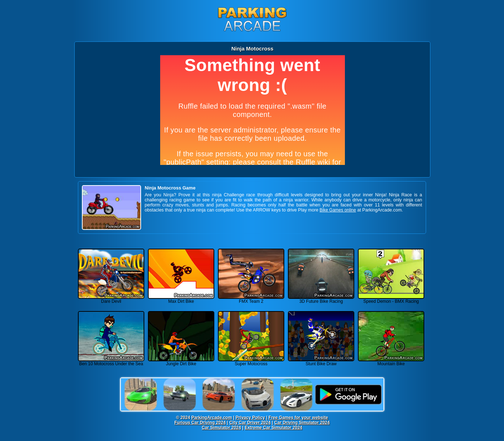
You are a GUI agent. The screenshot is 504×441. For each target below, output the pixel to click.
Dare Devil (111, 299)
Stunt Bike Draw (321, 362)
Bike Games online (338, 210)
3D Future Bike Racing (321, 299)
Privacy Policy (250, 418)
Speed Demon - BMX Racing (391, 299)
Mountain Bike (391, 362)
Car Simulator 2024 (221, 428)
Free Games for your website (298, 418)
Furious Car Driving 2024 (200, 423)
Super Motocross (251, 362)
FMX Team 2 (251, 299)
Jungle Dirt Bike (181, 362)
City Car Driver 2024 (250, 423)
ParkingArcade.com (212, 418)
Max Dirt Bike (181, 299)
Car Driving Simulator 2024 (302, 423)
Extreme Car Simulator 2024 (273, 428)
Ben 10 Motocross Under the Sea (111, 362)
